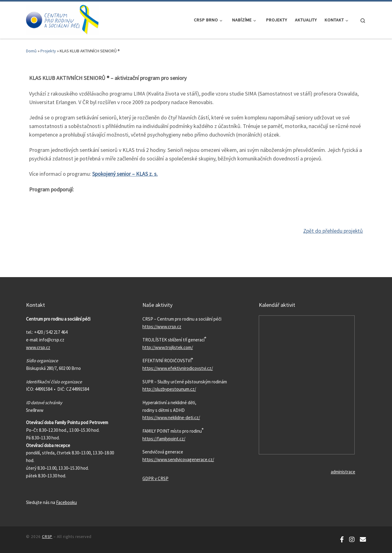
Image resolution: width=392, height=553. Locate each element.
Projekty (49, 51)
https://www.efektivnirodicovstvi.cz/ (178, 368)
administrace (343, 471)
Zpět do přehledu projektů (333, 230)
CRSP (47, 536)
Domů (32, 51)
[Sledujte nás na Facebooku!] (342, 539)
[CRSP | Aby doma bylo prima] (63, 19)
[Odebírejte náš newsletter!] (363, 539)
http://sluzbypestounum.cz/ (169, 389)
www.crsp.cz (38, 347)
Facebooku (66, 502)
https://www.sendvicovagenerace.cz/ (178, 459)
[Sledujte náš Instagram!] (352, 539)
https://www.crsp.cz (162, 326)
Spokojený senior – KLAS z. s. (125, 174)
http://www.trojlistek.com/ (168, 347)
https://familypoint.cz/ (164, 438)
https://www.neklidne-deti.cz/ (171, 417)
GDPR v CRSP (155, 478)
